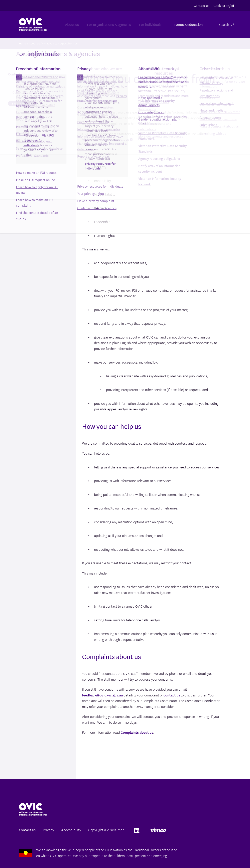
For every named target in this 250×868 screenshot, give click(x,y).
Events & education (188, 24)
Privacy (49, 830)
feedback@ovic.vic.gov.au (102, 695)
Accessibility (71, 830)
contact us (172, 695)
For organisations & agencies (97, 24)
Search (226, 24)
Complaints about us (137, 732)
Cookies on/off (224, 5)
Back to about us (22, 103)
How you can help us (27, 84)
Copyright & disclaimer (106, 830)
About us (53, 24)
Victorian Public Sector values (107, 139)
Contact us (201, 5)
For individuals (147, 24)
